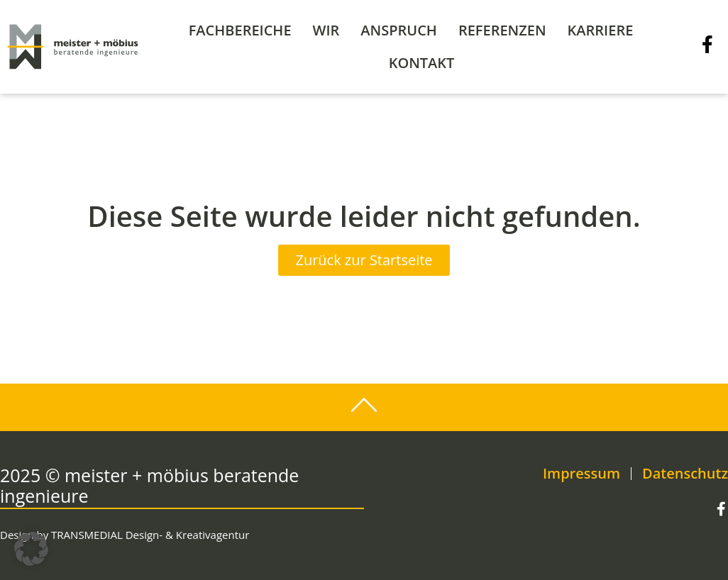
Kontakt (422, 63)
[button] (31, 549)
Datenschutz (685, 474)
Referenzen (502, 30)
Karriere (601, 30)
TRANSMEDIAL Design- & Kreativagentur (150, 535)
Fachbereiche (240, 30)
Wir (326, 30)
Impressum (581, 474)
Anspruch (399, 30)
